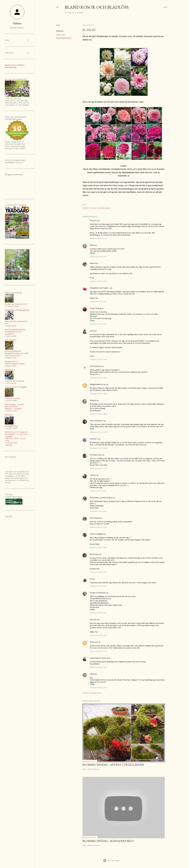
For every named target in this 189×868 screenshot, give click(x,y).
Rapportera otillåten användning (15, 66)
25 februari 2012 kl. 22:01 (98, 281)
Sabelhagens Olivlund (99, 658)
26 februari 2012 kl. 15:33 (98, 511)
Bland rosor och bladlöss (97, 7)
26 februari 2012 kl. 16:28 (98, 548)
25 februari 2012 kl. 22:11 (98, 301)
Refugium (9, 415)
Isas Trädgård (10, 340)
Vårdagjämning (11, 426)
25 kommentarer (93, 769)
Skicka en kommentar (92, 693)
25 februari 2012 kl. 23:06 (98, 359)
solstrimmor (10, 370)
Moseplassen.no (12, 362)
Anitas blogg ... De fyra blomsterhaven (14, 405)
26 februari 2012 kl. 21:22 (98, 667)
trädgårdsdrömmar (98, 384)
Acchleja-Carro (96, 455)
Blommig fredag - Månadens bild (108, 841)
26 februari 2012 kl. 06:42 (99, 378)
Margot (93, 400)
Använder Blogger (112, 861)
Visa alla (9, 445)
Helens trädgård (97, 534)
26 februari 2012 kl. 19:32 (98, 635)
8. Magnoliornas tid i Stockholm (13, 333)
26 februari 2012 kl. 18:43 (98, 613)
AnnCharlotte (95, 366)
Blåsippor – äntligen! (13, 409)
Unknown (94, 642)
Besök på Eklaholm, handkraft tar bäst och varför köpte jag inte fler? (17, 353)
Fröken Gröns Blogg (13, 293)
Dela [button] (58, 25)
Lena (92, 331)
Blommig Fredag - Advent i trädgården (113, 765)
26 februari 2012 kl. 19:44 (98, 651)
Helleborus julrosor (13, 398)
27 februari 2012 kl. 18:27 (98, 688)
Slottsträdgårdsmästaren (15, 330)
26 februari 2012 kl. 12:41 (98, 468)
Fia (91, 579)
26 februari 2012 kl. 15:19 (98, 491)
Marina (93, 263)
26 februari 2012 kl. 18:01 (98, 572)
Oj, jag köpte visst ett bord (16, 304)
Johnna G (94, 439)
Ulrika (92, 245)
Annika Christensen (98, 593)
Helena (93, 475)
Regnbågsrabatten (64, 38)
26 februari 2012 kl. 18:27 (98, 586)
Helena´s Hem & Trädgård (16, 387)
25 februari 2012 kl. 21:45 (98, 238)
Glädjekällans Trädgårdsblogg (17, 310)
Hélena (17, 23)
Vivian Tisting (95, 308)
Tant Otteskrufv (96, 421)
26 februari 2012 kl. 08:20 (99, 414)
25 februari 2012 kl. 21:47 (98, 257)
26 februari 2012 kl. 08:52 (99, 448)
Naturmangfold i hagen (15, 364)
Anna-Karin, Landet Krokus (101, 498)
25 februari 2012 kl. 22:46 (98, 324)
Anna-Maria (95, 518)
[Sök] (165, 7)
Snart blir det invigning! (14, 381)
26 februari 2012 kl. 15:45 (98, 527)
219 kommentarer (94, 845)
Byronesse (94, 554)
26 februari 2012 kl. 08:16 (98, 394)
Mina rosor (60, 35)
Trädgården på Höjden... (100, 288)
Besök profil (17, 28)
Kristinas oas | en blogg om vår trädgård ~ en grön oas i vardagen (16, 434)
